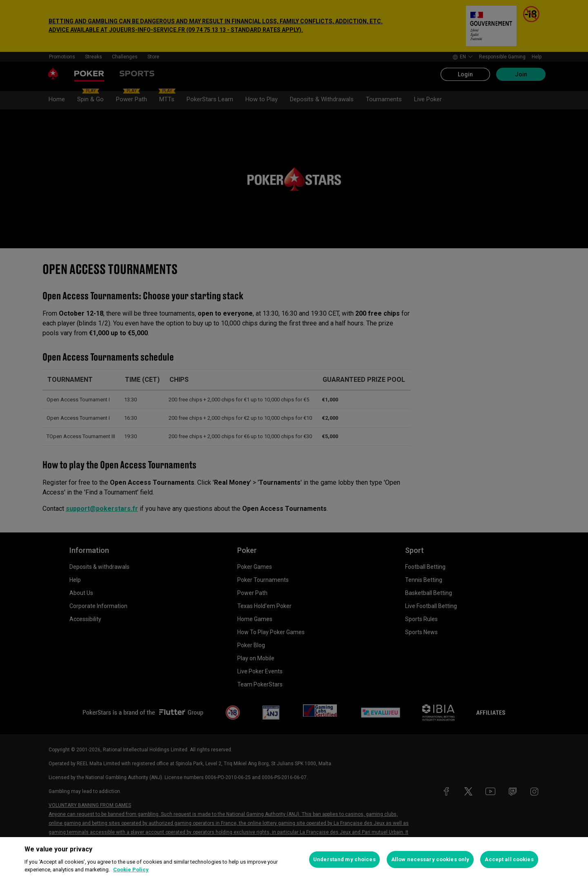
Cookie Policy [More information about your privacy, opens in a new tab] (131, 870)
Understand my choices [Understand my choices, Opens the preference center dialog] (344, 859)
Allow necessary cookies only (430, 859)
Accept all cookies (509, 859)
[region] (294, 860)
